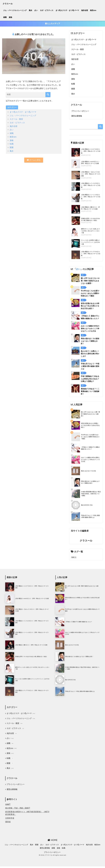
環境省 (8, 823)
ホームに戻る (34, 160)
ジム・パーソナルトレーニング (15, 10)
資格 (10, 17)
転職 (12, 144)
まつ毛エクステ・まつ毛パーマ (67, 10)
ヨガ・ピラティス (47, 10)
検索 (100, 127)
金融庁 (8, 806)
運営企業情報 (77, 117)
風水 (31, 10)
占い (36, 10)
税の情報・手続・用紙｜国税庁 (18, 810)
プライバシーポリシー (81, 112)
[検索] (48, 95)
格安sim (93, 10)
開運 (12, 147)
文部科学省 (10, 820)
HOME (52, 842)
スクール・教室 (16, 119)
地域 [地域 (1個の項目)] (74, 558)
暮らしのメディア (53, 24)
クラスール (10, 3)
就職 (5, 17)
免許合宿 (85, 10)
